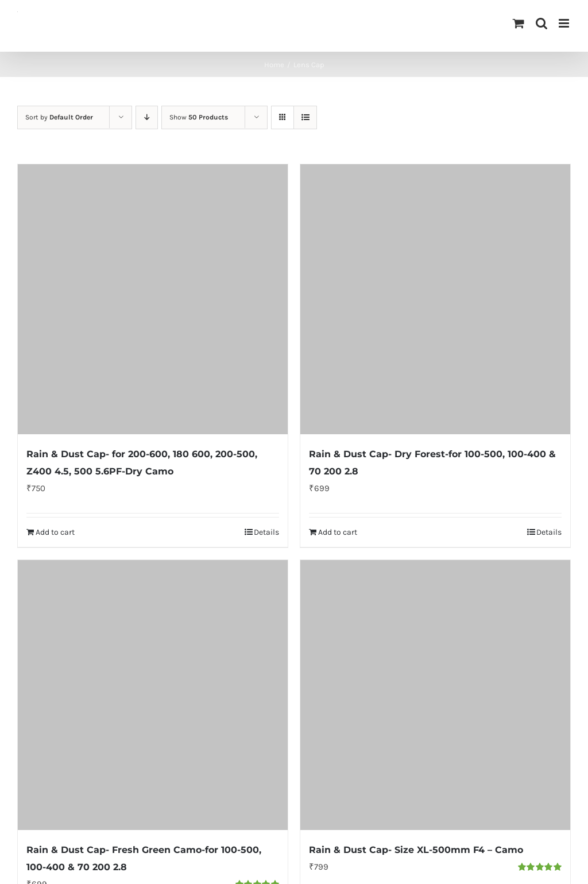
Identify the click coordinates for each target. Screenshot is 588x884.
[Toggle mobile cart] (519, 23)
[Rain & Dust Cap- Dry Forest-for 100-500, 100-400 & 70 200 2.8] (435, 299)
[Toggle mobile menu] (565, 23)
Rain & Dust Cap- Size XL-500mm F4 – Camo (416, 850)
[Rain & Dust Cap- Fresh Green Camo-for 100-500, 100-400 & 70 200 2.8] (153, 695)
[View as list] (305, 117)
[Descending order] (147, 117)
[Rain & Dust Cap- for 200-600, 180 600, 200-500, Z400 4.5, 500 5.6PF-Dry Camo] (153, 299)
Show (199, 117)
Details (266, 532)
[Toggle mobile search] (541, 23)
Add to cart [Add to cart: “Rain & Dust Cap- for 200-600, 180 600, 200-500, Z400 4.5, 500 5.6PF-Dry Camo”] (55, 532)
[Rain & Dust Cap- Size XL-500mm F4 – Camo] (435, 695)
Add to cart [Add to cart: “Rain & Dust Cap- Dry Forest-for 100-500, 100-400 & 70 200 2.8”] (338, 532)
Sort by (59, 117)
